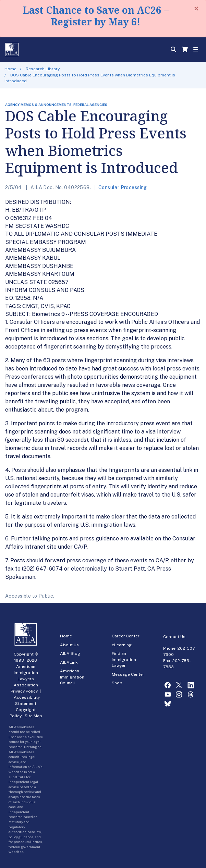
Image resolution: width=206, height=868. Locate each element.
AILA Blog (70, 653)
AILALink (69, 662)
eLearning (122, 645)
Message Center (128, 674)
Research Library (43, 69)
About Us (69, 645)
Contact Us (174, 637)
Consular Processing (123, 187)
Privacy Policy (24, 691)
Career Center (126, 636)
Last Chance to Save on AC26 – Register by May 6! (96, 16)
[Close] (196, 9)
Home (10, 69)
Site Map (33, 716)
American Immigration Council (72, 677)
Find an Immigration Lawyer (124, 659)
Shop (117, 683)
